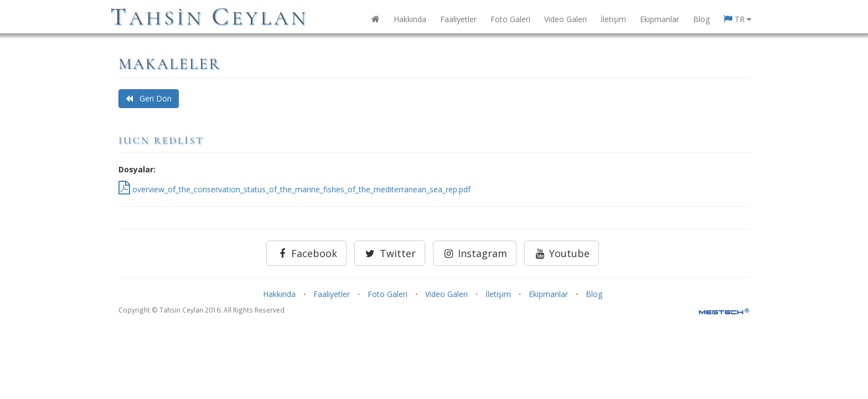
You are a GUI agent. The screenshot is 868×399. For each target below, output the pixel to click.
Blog (701, 19)
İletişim (613, 19)
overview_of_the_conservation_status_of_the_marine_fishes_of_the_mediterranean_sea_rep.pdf (294, 189)
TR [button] (737, 19)
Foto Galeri (510, 19)
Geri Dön (149, 98)
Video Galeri (565, 19)
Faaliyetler (458, 19)
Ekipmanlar (660, 19)
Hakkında (410, 19)
